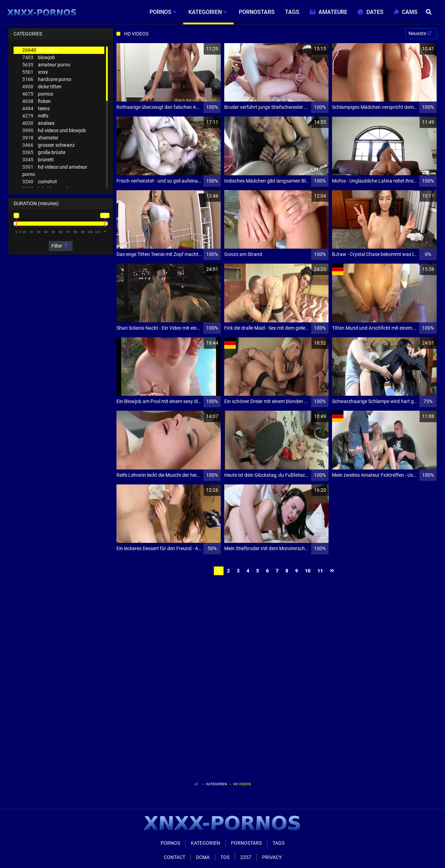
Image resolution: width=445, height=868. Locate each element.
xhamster (40, 138)
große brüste (44, 152)
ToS (225, 857)
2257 (246, 857)
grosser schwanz (48, 145)
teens (36, 109)
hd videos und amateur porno (55, 170)
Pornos (170, 843)
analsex (38, 123)
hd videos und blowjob (54, 131)
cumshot (40, 182)
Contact (175, 857)
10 (308, 571)
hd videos (40, 50)
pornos (38, 94)
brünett (38, 160)
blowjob (39, 58)
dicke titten (42, 87)
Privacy (272, 857)
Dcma (203, 857)
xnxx (35, 72)
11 (320, 571)
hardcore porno (47, 79)
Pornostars (246, 843)
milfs (35, 116)
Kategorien (217, 784)
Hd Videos (242, 784)
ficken (37, 101)
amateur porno (46, 65)
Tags (278, 843)
